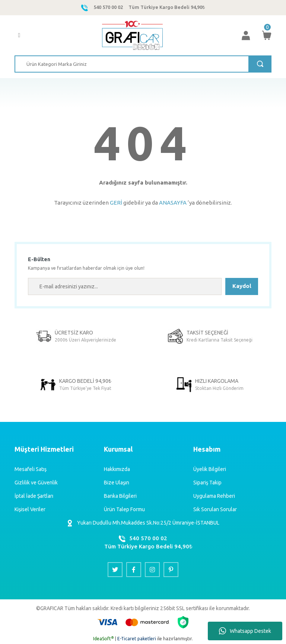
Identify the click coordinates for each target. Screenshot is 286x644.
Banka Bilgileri (120, 496)
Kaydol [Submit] (242, 286)
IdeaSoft (104, 639)
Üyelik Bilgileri (210, 469)
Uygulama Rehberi (214, 496)
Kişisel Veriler (30, 509)
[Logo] (132, 35)
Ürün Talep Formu (124, 509)
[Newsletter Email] (125, 286)
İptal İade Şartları (34, 496)
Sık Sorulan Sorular (215, 509)
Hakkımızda (117, 469)
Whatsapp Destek (245, 631)
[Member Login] (246, 35)
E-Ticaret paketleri (137, 639)
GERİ (116, 203)
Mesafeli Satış (31, 469)
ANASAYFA (173, 203)
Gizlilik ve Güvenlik (36, 483)
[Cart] (267, 35)
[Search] (143, 64)
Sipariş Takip (207, 483)
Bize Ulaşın (117, 483)
